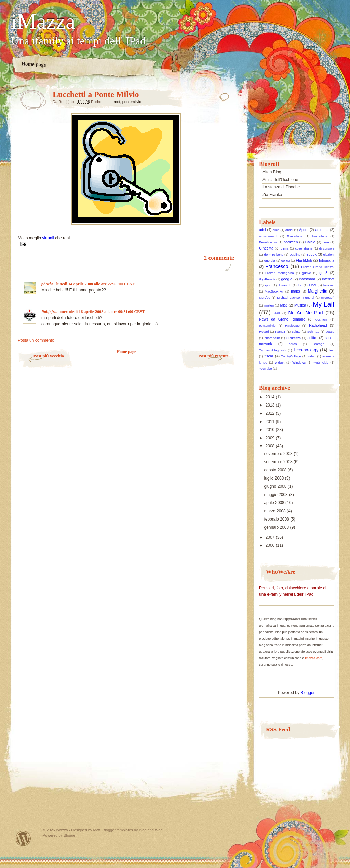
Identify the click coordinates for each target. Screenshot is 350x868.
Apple (304, 230)
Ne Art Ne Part (306, 313)
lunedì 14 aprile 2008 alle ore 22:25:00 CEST (96, 284)
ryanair (280, 332)
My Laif (324, 304)
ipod (268, 285)
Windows (299, 362)
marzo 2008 (275, 511)
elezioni (329, 254)
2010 (271, 430)
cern (326, 242)
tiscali (269, 356)
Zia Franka (272, 195)
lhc (300, 285)
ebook (312, 254)
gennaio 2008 (277, 527)
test (332, 350)
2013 (271, 405)
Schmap (313, 332)
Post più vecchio (49, 356)
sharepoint (272, 338)
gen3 (323, 273)
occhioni (321, 319)
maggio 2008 (276, 495)
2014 (271, 397)
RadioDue (292, 325)
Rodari (264, 332)
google (287, 279)
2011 (271, 422)
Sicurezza (294, 338)
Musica (300, 305)
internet (114, 102)
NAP (277, 313)
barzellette (320, 236)
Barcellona (295, 236)
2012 (271, 413)
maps (295, 291)
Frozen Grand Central (318, 267)
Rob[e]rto (49, 312)
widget (280, 362)
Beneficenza (268, 242)
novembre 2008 (279, 454)
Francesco (277, 266)
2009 (271, 438)
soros (293, 344)
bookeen (291, 242)
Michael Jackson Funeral (295, 297)
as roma (322, 230)
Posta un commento (36, 340)
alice (276, 230)
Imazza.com (313, 658)
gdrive (307, 273)
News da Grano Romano (282, 319)
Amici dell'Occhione (280, 180)
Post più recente (213, 356)
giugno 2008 (276, 486)
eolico (286, 261)
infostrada (307, 279)
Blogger (307, 693)
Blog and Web (151, 830)
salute (296, 332)
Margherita (318, 291)
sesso (330, 332)
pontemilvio (132, 102)
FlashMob (304, 260)
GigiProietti (267, 279)
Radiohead (318, 325)
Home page (34, 64)
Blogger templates (118, 830)
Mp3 (284, 305)
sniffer (313, 338)
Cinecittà (266, 248)
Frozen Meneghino (280, 273)
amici (289, 230)
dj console (327, 248)
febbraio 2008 (277, 519)
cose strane (304, 248)
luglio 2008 (274, 478)
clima (285, 248)
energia (270, 261)
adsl (262, 230)
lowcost (329, 285)
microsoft (328, 297)
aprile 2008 (275, 503)
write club (321, 362)
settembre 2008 (279, 462)
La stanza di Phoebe (281, 187)
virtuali (49, 238)
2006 (271, 545)
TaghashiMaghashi (273, 350)
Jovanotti (284, 285)
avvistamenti (268, 236)
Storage (319, 344)
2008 (271, 446)
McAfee (265, 297)
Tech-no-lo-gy (306, 350)
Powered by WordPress (23, 838)
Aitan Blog (272, 172)
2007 (271, 537)
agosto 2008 (276, 470)
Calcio (310, 242)
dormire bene (274, 254)
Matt (97, 830)
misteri (269, 305)
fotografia (327, 260)
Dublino (295, 254)
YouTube (266, 368)
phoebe (47, 284)
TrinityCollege (291, 356)
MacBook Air (274, 291)
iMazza (43, 22)
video (312, 356)
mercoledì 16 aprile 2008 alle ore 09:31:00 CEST (103, 312)
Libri (312, 285)
